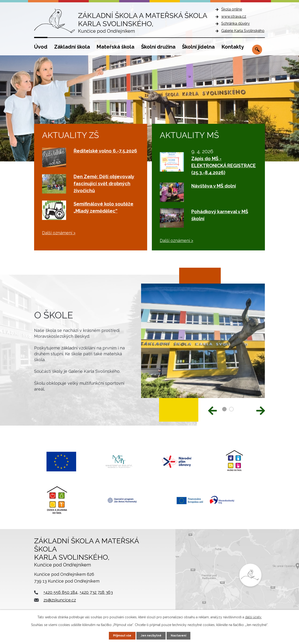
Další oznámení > (59, 233)
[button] (224, 409)
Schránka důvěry (235, 23)
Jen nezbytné (151, 635)
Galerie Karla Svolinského (243, 31)
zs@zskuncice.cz (60, 606)
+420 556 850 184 (61, 599)
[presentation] (212, 410)
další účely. (253, 617)
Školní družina (158, 47)
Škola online (232, 9)
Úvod (41, 47)
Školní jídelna (198, 47)
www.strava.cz (234, 16)
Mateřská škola (115, 47)
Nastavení (181, 635)
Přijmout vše (120, 635)
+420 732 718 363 (96, 599)
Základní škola (72, 47)
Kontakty (233, 47)
